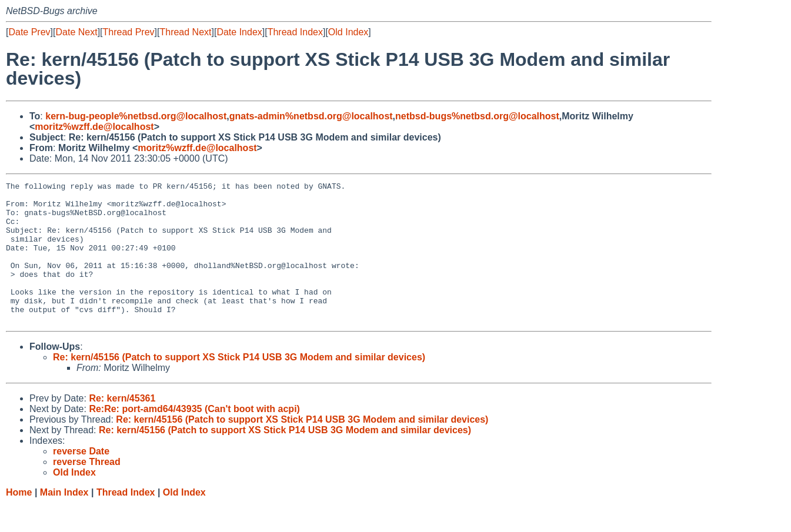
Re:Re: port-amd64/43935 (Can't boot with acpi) (194, 437)
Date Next (76, 32)
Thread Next (185, 32)
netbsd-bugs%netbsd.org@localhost (477, 116)
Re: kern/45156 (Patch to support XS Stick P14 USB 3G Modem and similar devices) (239, 385)
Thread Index (295, 32)
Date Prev (29, 32)
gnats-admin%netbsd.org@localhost (311, 116)
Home (19, 521)
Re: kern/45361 (122, 426)
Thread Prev (129, 32)
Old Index (348, 32)
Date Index (239, 32)
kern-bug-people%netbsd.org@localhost (136, 116)
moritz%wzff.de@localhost (94, 127)
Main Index (64, 521)
